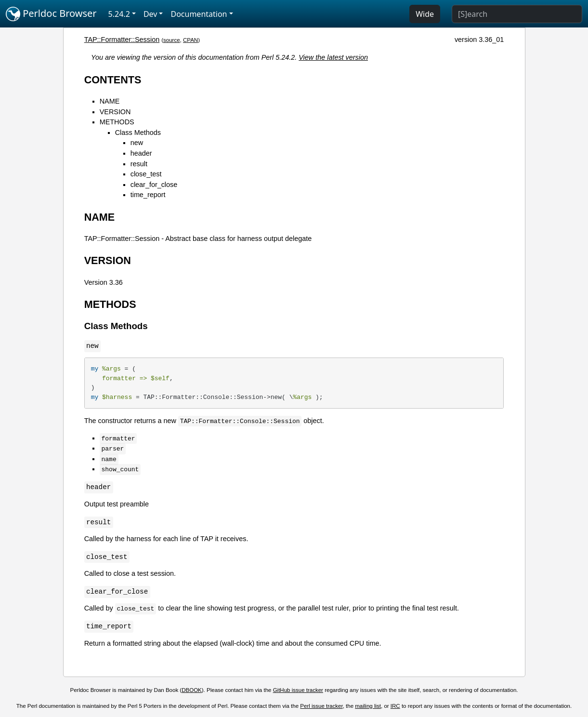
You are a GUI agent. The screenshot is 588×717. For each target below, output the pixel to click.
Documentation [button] (199, 14)
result (139, 164)
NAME (110, 101)
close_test (146, 174)
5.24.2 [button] (119, 14)
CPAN (190, 40)
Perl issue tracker (321, 706)
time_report (148, 195)
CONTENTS (113, 80)
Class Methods (138, 133)
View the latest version (333, 57)
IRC (395, 706)
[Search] (517, 14)
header (141, 153)
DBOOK (192, 690)
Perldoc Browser (51, 14)
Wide (425, 14)
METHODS (117, 122)
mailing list (368, 706)
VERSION (115, 112)
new (137, 143)
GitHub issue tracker (298, 690)
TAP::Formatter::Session (122, 40)
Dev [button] (150, 14)
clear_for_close (154, 185)
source (172, 40)
